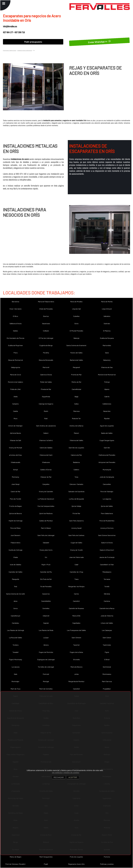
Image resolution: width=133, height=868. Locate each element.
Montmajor (15, 681)
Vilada (16, 557)
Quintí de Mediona (46, 513)
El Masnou (107, 331)
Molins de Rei (76, 382)
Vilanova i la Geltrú (46, 440)
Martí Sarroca (107, 681)
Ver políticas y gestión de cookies (66, 772)
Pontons (107, 857)
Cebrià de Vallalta (46, 448)
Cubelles (76, 316)
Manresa (76, 411)
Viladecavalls (16, 462)
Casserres (46, 594)
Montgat (46, 681)
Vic (46, 557)
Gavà (107, 353)
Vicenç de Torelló (76, 550)
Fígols (107, 652)
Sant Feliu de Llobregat (46, 535)
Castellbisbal (76, 389)
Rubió (46, 411)
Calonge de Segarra (46, 404)
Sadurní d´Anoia (107, 543)
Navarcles (107, 411)
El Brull (107, 659)
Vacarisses (46, 323)
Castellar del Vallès (16, 572)
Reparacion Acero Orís (76, 864)
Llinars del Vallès (107, 623)
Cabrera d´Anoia (46, 375)
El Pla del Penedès (76, 331)
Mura (15, 418)
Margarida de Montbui (76, 681)
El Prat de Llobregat (46, 338)
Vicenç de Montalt (16, 448)
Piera (16, 353)
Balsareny (107, 360)
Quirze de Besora (16, 513)
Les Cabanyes (107, 630)
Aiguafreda (46, 397)
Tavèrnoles (107, 645)
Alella (16, 397)
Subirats (107, 323)
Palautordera (15, 543)
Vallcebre (107, 316)
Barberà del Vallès (76, 360)
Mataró (76, 433)
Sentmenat (107, 667)
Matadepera (107, 572)
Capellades (76, 623)
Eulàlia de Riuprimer (16, 345)
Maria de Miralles (76, 302)
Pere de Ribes (15, 528)
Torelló (107, 586)
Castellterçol (15, 616)
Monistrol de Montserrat (107, 375)
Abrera (46, 645)
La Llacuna (16, 667)
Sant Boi (107, 448)
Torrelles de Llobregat (46, 667)
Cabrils (107, 397)
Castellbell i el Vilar (107, 565)
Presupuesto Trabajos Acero (10, 50)
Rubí (46, 418)
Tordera (16, 645)
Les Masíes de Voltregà (16, 630)
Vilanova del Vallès (76, 440)
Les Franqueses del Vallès (76, 630)
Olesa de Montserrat (16, 360)
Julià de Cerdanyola (107, 477)
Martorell (46, 367)
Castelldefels (46, 601)
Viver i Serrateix (16, 309)
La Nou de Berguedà (76, 499)
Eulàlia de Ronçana (107, 338)
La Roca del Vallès (16, 638)
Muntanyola (107, 470)
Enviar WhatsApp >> (99, 42)
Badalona (76, 462)
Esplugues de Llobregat (46, 659)
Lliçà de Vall (76, 309)
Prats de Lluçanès (76, 857)
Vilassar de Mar (46, 477)
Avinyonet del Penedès (107, 462)
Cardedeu (15, 623)
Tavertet (76, 645)
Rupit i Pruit (46, 565)
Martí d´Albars (46, 528)
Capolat (46, 623)
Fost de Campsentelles (46, 506)
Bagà (76, 397)
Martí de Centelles (46, 689)
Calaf (76, 565)
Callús (76, 404)
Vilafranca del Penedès (107, 455)
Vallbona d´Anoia (15, 323)
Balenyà (76, 338)
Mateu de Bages (16, 857)
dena (15, 601)
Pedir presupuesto (33, 42)
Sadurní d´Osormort (107, 550)
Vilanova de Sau (107, 367)
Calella (15, 411)
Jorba (76, 674)
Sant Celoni (107, 638)
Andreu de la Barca (76, 426)
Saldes (15, 331)
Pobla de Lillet (16, 389)
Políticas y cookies (107, 864)
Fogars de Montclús (46, 652)
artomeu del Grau (15, 455)
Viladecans (46, 462)
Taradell (15, 652)
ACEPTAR (73, 777)
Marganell (76, 367)
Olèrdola (107, 594)
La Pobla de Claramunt (46, 499)
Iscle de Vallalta (15, 565)
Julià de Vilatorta (107, 616)
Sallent (46, 433)
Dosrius (46, 316)
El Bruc (16, 316)
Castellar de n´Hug (76, 572)
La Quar (46, 638)
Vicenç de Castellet (46, 491)
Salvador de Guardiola (76, 491)
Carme (76, 594)
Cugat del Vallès (76, 543)
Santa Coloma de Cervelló (15, 594)
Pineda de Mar (46, 389)
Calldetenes (107, 404)
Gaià (16, 674)
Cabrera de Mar (76, 455)
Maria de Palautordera (46, 302)
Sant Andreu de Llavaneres (46, 426)
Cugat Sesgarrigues (107, 440)
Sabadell (46, 543)
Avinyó (16, 470)
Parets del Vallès (76, 353)
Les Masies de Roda (46, 630)
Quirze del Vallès (107, 506)
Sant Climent (76, 638)
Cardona (107, 601)
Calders (76, 470)
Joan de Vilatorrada (76, 557)
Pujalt (46, 864)
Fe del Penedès (46, 586)
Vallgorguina (16, 367)
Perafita (46, 353)
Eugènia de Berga (46, 345)
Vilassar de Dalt (16, 440)
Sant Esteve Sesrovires (107, 535)
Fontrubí (46, 674)
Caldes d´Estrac (46, 470)
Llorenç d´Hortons (107, 528)
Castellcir (76, 601)
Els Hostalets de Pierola (15, 338)
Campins (15, 404)
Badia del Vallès (107, 433)
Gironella (76, 659)
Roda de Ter (76, 418)
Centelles (46, 608)
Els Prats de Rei (46, 579)
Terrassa (107, 579)
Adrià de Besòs (15, 433)
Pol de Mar (76, 513)
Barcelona (15, 302)
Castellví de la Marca (107, 608)
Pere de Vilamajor (107, 491)
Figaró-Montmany (16, 659)
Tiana (76, 579)
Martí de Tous (16, 689)
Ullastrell (46, 616)
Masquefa (16, 579)
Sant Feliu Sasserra (76, 521)
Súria (76, 323)
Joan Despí (15, 484)
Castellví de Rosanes (76, 608)
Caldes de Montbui (46, 521)
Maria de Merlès (107, 302)
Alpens (107, 389)
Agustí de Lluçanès (107, 426)
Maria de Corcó (16, 375)
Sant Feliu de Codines (76, 535)
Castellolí (76, 689)
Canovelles (107, 484)
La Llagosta (107, 499)
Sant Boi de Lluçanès (76, 448)
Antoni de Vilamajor (15, 426)
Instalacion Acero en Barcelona (25, 50)
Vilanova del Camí (46, 455)
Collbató (46, 331)
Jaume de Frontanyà (107, 557)
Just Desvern (15, 535)
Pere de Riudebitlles (107, 521)
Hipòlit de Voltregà (16, 521)
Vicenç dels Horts (46, 550)
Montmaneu (107, 674)
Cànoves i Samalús (76, 484)
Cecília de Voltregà (15, 550)
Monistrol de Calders (15, 382)
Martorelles (107, 345)
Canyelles (46, 484)
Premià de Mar (76, 375)
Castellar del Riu (46, 572)
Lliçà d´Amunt (107, 309)
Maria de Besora (76, 667)
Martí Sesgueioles (46, 857)
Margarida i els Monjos (76, 586)
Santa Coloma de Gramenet (76, 345)
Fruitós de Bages (15, 506)
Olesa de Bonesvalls (46, 360)
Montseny (15, 477)
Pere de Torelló (16, 499)
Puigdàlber (107, 689)
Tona (76, 477)
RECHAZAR (59, 777)
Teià (15, 586)
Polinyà (107, 382)
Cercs (16, 608)
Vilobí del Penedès (46, 309)
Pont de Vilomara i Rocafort (15, 864)
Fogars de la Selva (76, 652)
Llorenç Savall (76, 528)
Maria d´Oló (76, 616)
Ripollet (107, 418)
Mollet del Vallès (46, 382)
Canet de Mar (16, 491)
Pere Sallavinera (107, 513)
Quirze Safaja (76, 506)
